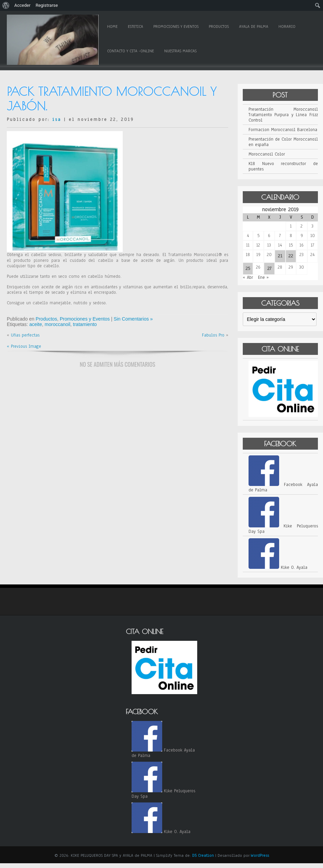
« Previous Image (24, 346)
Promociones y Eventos (176, 26)
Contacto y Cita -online (131, 51)
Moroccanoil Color (267, 154)
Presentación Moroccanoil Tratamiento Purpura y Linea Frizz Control (283, 115)
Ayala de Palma (254, 26)
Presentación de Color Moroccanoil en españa (283, 142)
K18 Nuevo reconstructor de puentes (283, 166)
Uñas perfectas (25, 335)
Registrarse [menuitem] (47, 5)
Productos (219, 26)
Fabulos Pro (213, 335)
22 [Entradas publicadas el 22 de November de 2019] (291, 256)
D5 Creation (203, 855)
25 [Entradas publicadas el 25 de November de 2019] (248, 268)
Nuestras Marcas (180, 51)
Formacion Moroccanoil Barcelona (283, 130)
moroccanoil (57, 324)
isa (57, 120)
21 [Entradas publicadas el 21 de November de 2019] (280, 256)
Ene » (263, 277)
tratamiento (85, 324)
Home (112, 26)
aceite (36, 324)
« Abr (248, 277)
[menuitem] (6, 5)
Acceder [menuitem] (22, 5)
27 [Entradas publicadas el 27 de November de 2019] (269, 268)
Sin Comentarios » (133, 319)
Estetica (135, 26)
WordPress (260, 855)
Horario (287, 26)
